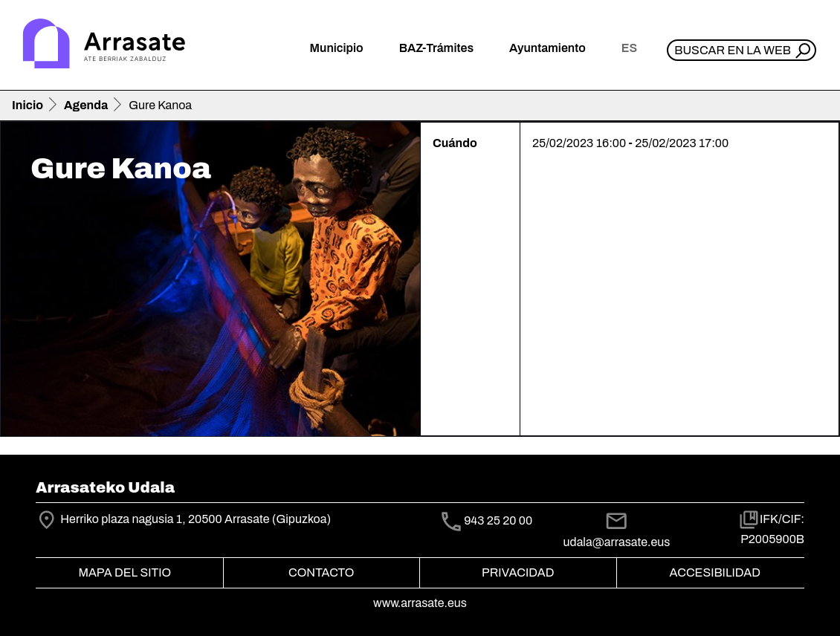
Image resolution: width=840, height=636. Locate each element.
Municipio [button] (337, 48)
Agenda (86, 105)
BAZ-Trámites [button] (436, 48)
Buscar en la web (733, 50)
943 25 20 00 (498, 521)
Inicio (28, 105)
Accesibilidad (715, 572)
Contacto (321, 572)
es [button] (629, 48)
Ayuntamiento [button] (547, 48)
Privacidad (518, 572)
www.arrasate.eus (420, 603)
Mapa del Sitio (125, 572)
